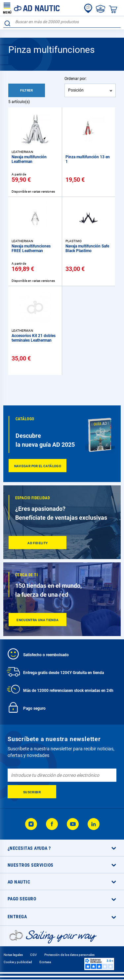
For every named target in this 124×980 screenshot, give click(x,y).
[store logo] (31, 8)
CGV (33, 955)
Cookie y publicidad (18, 962)
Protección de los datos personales (69, 955)
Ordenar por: (76, 79)
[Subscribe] (32, 792)
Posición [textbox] (76, 90)
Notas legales (13, 955)
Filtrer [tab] (27, 90)
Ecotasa (45, 962)
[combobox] (62, 22)
